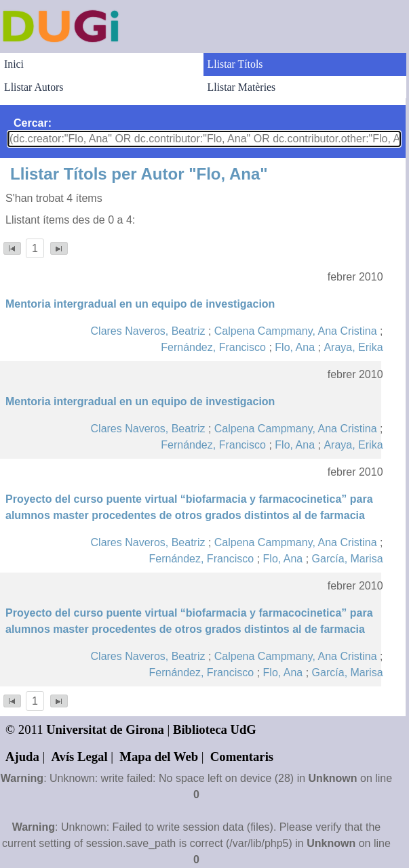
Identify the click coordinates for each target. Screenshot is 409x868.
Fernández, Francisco (213, 347)
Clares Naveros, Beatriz (148, 331)
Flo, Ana (295, 347)
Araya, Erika (353, 347)
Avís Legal (80, 757)
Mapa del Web (159, 757)
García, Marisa (348, 559)
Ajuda (22, 757)
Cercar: (33, 123)
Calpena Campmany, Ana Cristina (296, 331)
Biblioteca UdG (215, 729)
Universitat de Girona (105, 729)
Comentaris (242, 757)
